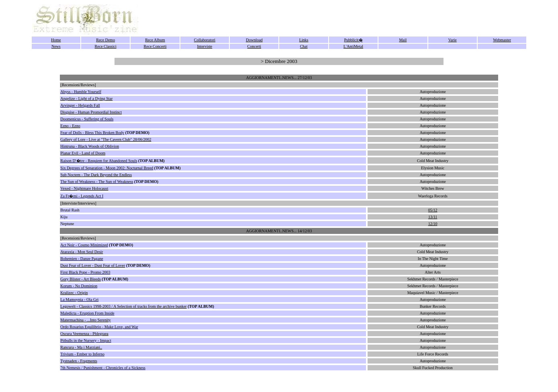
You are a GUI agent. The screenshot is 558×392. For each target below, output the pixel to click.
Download (254, 40)
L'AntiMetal (353, 46)
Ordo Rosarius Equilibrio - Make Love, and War (99, 327)
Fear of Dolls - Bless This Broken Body (92, 133)
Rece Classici (106, 46)
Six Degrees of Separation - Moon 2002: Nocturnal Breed (107, 168)
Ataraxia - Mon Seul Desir (82, 252)
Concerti (254, 46)
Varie (453, 40)
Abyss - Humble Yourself (81, 92)
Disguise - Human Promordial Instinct (91, 112)
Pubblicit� (353, 40)
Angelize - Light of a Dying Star (86, 99)
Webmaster (502, 40)
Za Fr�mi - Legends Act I (82, 196)
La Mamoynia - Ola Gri (79, 300)
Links (304, 40)
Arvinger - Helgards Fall (80, 105)
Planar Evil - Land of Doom (83, 153)
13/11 (433, 217)
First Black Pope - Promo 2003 (85, 272)
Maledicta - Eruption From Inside (87, 313)
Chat (304, 46)
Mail (403, 40)
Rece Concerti (155, 46)
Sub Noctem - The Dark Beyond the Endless (96, 175)
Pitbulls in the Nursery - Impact (86, 340)
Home (56, 40)
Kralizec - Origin (74, 293)
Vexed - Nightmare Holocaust (84, 188)
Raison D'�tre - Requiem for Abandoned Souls (99, 161)
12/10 (433, 224)
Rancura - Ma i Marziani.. (81, 347)
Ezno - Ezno (70, 126)
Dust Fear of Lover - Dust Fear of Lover (93, 265)
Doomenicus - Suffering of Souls (87, 119)
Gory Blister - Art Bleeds (81, 279)
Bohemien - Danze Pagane (82, 259)
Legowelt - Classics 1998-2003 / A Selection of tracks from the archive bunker (123, 306)
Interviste (205, 46)
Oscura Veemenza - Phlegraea (84, 334)
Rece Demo (105, 40)
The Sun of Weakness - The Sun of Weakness (97, 182)
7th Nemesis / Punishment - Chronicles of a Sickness (103, 368)
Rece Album (155, 40)
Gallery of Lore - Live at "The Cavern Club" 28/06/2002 (106, 139)
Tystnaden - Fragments (79, 361)
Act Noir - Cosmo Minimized (84, 245)
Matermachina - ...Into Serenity (86, 320)
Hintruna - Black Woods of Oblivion (90, 146)
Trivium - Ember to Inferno (82, 354)
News (56, 46)
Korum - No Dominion (79, 286)
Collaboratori (205, 40)
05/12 (433, 210)
